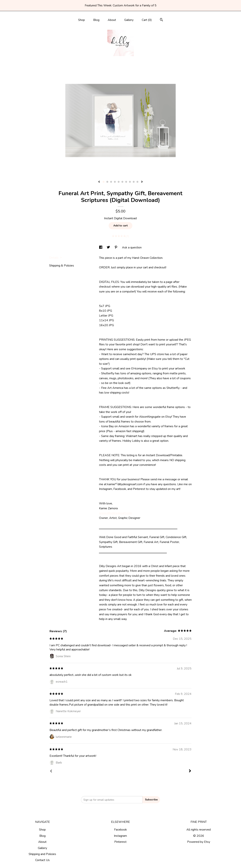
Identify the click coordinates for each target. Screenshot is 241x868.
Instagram (120, 836)
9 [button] (134, 182)
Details (55, 258)
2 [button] (107, 182)
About (112, 20)
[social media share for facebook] (101, 247)
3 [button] (111, 182)
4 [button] (115, 182)
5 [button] (119, 182)
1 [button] (104, 182)
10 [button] (137, 182)
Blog (96, 20)
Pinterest (120, 842)
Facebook (120, 830)
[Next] (190, 771)
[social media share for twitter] (109, 247)
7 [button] (126, 182)
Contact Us (42, 860)
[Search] (161, 20)
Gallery (129, 20)
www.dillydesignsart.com (115, 513)
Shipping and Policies (42, 854)
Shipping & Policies (62, 266)
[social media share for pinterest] (116, 247)
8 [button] (130, 182)
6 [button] (122, 182)
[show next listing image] (142, 182)
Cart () (147, 20)
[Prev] (51, 771)
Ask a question (132, 247)
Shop (82, 20)
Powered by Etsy (199, 842)
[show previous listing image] (99, 182)
